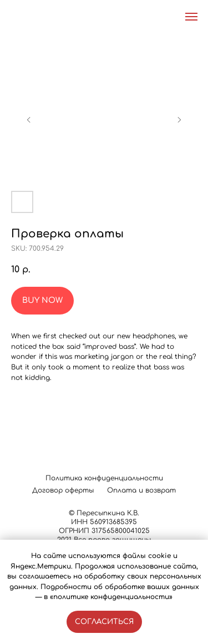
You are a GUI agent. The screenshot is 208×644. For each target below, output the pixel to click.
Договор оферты (63, 490)
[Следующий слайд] (179, 120)
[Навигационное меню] (191, 17)
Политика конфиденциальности (104, 478)
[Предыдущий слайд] (29, 120)
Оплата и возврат (141, 490)
